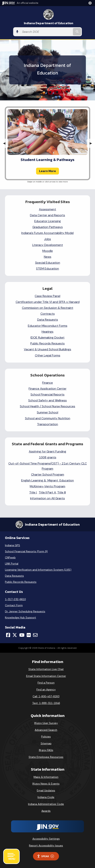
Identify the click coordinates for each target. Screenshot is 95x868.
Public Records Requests (47, 343)
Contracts (48, 314)
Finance (47, 383)
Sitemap (46, 743)
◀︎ (6, 143)
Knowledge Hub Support (21, 617)
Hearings (47, 332)
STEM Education (47, 269)
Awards (46, 811)
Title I (33, 492)
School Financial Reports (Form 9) (26, 551)
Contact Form (14, 605)
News (48, 257)
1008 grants (48, 457)
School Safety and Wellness (47, 400)
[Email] (35, 635)
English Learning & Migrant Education (47, 480)
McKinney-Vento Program (47, 486)
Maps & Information (46, 777)
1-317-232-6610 (15, 599)
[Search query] (46, 32)
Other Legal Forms (48, 355)
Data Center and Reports (47, 215)
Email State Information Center (46, 676)
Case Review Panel (47, 296)
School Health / (31, 406)
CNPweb (10, 557)
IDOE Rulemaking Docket (47, 338)
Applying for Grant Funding (47, 451)
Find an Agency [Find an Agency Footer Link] (46, 689)
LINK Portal (12, 564)
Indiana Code (46, 797)
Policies (46, 737)
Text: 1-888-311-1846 (46, 703)
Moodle (48, 251)
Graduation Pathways (48, 227)
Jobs (47, 239)
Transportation (47, 424)
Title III (62, 492)
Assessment (47, 209)
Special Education (48, 263)
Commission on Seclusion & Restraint (48, 308)
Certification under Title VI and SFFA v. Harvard (48, 302)
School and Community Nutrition (48, 418)
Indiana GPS (12, 545)
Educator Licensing (48, 221)
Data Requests (48, 320)
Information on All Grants (47, 498)
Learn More (47, 171)
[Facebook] (8, 635)
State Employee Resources (46, 757)
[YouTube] (22, 635)
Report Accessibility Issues (46, 846)
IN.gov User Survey (46, 723)
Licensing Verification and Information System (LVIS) (38, 570)
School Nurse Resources (58, 406)
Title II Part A (47, 492)
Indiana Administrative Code (46, 804)
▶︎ (92, 143)
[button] (91, 3)
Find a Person (46, 683)
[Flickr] (29, 635)
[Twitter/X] (15, 635)
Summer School (47, 412)
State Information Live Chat (46, 669)
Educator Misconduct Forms (48, 326)
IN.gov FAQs (46, 750)
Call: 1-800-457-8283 (46, 696)
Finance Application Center (47, 389)
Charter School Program (48, 474)
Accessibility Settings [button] (46, 839)
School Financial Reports (47, 394)
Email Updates (46, 790)
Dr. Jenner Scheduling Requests (25, 611)
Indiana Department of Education (49, 23)
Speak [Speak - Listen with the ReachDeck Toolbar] (45, 856)
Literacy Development (48, 245)
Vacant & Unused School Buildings (47, 349)
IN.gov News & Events (46, 784)
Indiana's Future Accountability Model (47, 233)
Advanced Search (46, 730)
